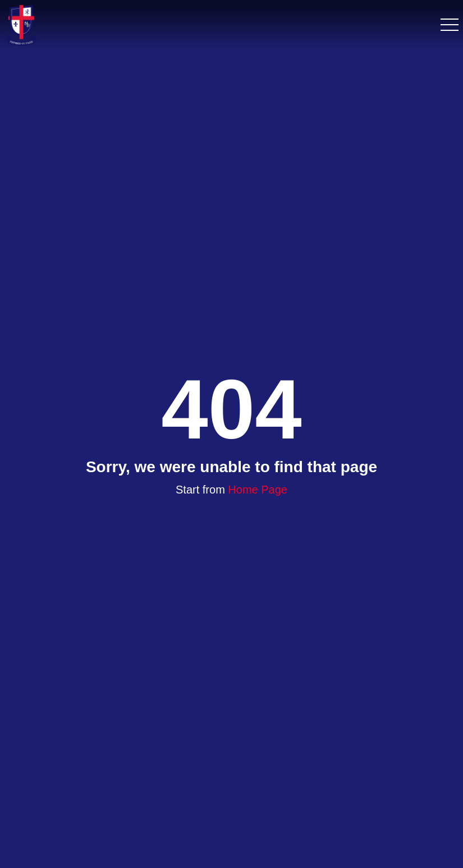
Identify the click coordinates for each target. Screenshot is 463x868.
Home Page (258, 490)
